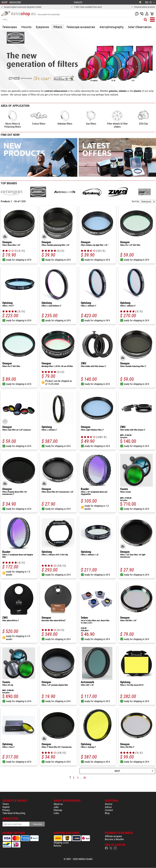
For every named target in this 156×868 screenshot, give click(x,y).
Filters (58, 27)
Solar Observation (140, 27)
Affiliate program (113, 836)
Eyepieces (42, 27)
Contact (109, 810)
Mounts (26, 27)
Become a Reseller (114, 839)
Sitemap (58, 810)
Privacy (6, 810)
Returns (57, 846)
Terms (6, 804)
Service (109, 804)
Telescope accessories (81, 27)
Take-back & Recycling (14, 813)
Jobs (56, 807)
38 (84, 778)
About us (58, 804)
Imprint (6, 807)
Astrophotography (112, 27)
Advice (108, 807)
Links (56, 813)
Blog (107, 813)
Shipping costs (61, 843)
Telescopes (10, 27)
